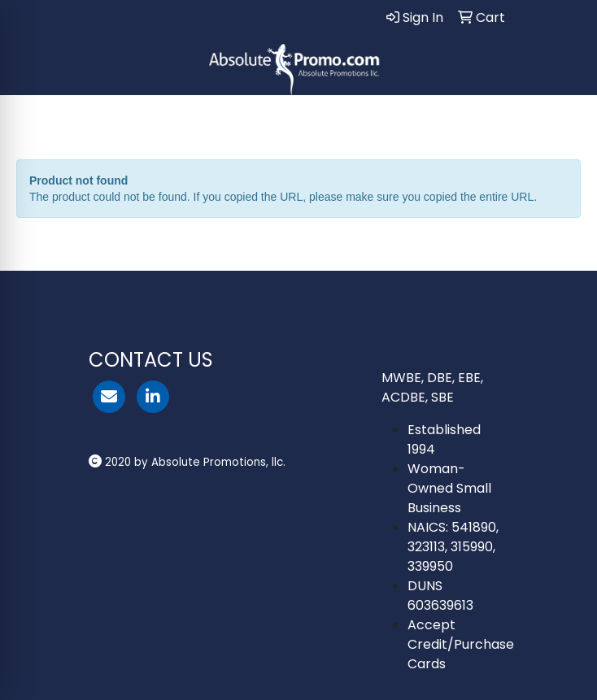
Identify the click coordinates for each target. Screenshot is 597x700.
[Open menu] (564, 120)
